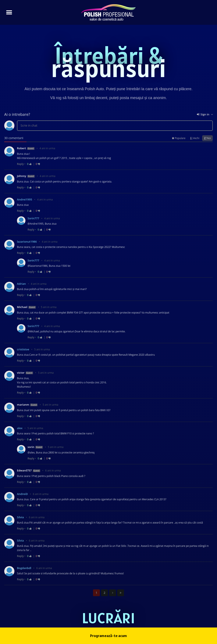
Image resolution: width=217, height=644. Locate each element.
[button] (9, 12)
